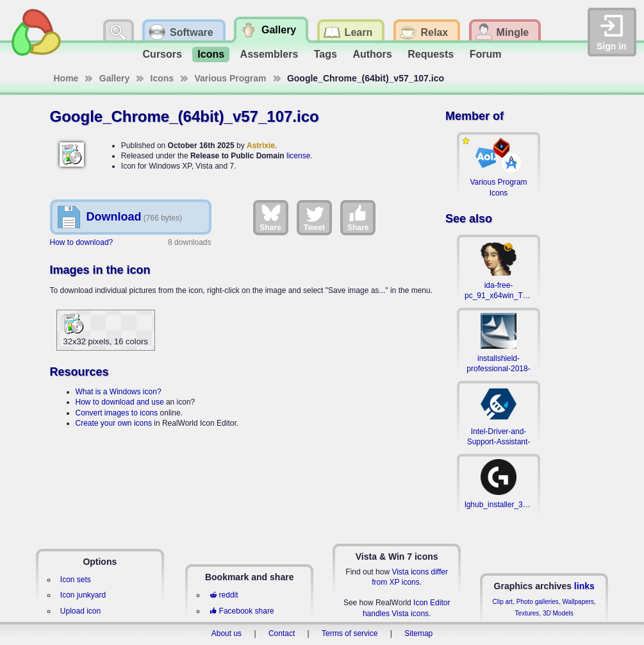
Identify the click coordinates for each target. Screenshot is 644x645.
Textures (527, 613)
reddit (224, 595)
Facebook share (242, 611)
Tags (326, 54)
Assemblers (269, 54)
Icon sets (76, 580)
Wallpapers (578, 602)
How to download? (82, 242)
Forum (486, 54)
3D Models (558, 613)
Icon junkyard (83, 595)
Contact (282, 633)
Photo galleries (538, 602)
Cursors (162, 54)
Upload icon (80, 611)
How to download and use (120, 402)
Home (66, 78)
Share (270, 217)
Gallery (114, 78)
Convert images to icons (117, 413)
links (584, 586)
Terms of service (350, 633)
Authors (372, 54)
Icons (211, 54)
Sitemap (418, 633)
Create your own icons (114, 423)
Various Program (231, 78)
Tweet (314, 217)
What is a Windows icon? (119, 392)
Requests (431, 54)
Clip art (502, 602)
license (298, 156)
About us (227, 633)
